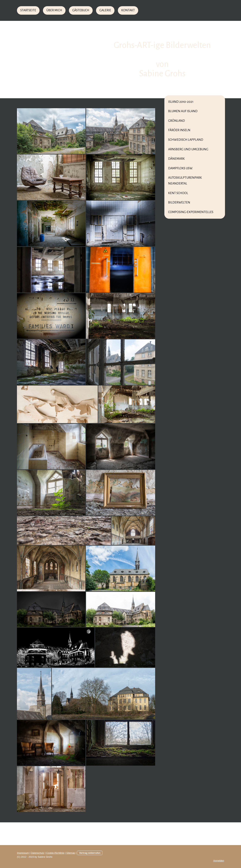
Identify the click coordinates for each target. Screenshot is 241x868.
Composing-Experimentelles (191, 212)
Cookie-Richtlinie (55, 853)
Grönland (177, 121)
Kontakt (128, 10)
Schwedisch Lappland (186, 140)
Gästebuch (81, 10)
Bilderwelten (179, 203)
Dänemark (176, 159)
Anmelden (219, 861)
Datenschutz (38, 853)
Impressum (23, 853)
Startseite (28, 10)
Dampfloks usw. (180, 168)
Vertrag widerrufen (90, 853)
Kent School (178, 193)
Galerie (105, 10)
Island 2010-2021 (181, 102)
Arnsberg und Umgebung (188, 149)
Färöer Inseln (179, 130)
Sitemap (71, 853)
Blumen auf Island (183, 111)
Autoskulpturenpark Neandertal (185, 181)
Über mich (54, 10)
